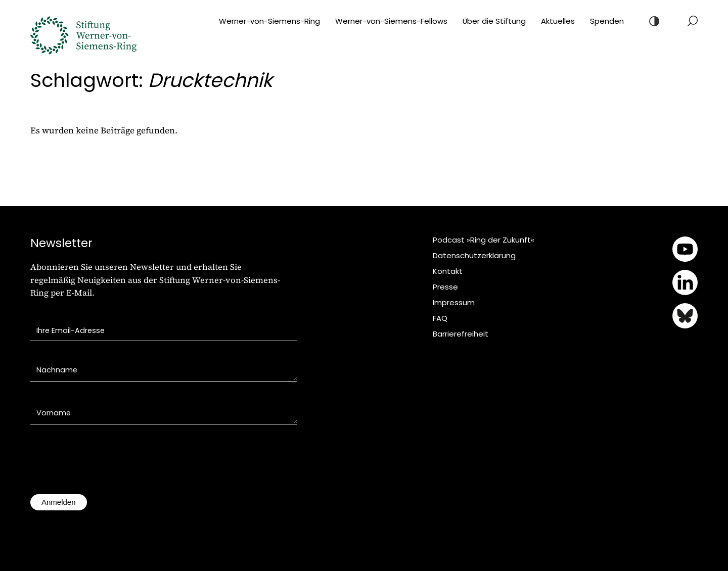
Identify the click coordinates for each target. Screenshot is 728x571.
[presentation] (107, 464)
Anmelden (59, 502)
